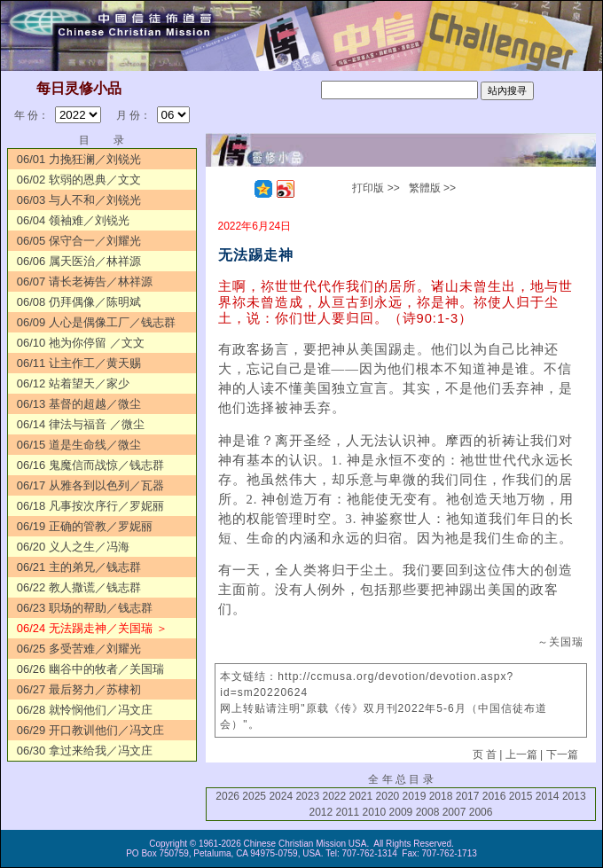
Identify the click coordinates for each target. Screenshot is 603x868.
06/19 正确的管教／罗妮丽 (85, 526)
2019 (415, 796)
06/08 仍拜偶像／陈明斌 (79, 302)
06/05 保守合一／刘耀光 (79, 241)
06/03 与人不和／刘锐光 (79, 200)
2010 (375, 812)
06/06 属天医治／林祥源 (79, 261)
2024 (281, 796)
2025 (254, 796)
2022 (334, 796)
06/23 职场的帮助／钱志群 (85, 608)
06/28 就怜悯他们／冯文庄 (85, 710)
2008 (428, 812)
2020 (388, 796)
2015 (521, 796)
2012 (321, 812)
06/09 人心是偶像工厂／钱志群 (96, 322)
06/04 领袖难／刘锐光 (73, 220)
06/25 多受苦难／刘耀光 (79, 649)
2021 (361, 796)
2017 (468, 796)
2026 (227, 796)
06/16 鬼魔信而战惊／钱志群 (90, 465)
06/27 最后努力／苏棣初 (79, 689)
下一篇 (562, 755)
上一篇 (521, 755)
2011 (348, 812)
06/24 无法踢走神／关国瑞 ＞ (92, 628)
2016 (494, 796)
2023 (307, 796)
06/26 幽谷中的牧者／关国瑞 (90, 669)
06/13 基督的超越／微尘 (79, 404)
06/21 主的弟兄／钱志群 (79, 567)
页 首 (485, 755)
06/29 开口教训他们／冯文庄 (90, 730)
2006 (481, 812)
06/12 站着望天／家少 (73, 383)
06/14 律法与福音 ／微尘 (81, 424)
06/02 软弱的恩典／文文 (79, 180)
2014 (548, 796)
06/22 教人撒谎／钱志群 (79, 587)
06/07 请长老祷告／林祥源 (85, 282)
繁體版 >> (432, 188)
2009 (401, 812)
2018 (441, 796)
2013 (574, 796)
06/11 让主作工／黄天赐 (79, 363)
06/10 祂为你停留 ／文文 (81, 343)
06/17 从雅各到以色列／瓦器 (90, 485)
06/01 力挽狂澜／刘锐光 (79, 159)
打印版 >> (376, 188)
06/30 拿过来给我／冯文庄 (85, 751)
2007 (454, 812)
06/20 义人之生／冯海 (73, 547)
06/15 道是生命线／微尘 (79, 445)
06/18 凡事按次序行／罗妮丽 (90, 506)
